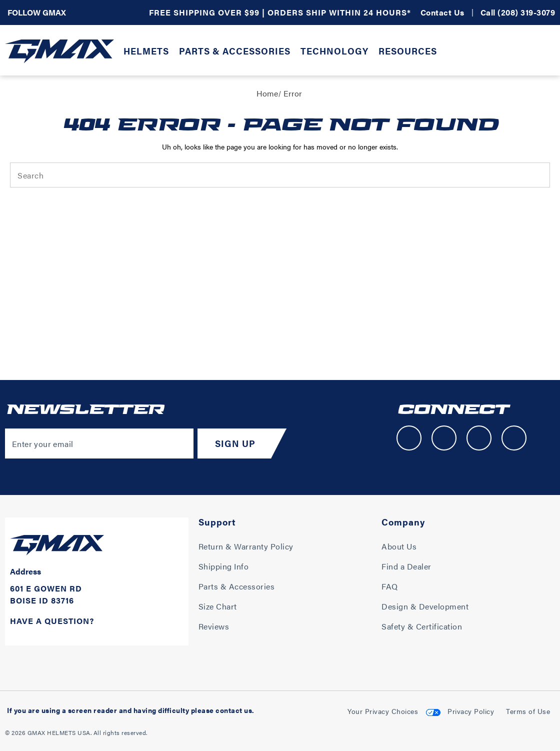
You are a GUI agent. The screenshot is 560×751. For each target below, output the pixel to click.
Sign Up (235, 443)
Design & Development (425, 606)
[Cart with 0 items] (547, 52)
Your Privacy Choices (383, 711)
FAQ (390, 586)
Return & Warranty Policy (246, 546)
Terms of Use (528, 711)
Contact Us (442, 12)
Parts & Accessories (235, 51)
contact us (234, 710)
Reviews (214, 626)
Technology (334, 51)
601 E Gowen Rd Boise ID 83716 (46, 594)
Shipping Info (224, 566)
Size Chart (218, 606)
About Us (399, 546)
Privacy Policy (471, 711)
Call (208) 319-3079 (518, 12)
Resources (408, 51)
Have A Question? (52, 621)
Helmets (146, 51)
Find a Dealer (406, 566)
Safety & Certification (422, 626)
